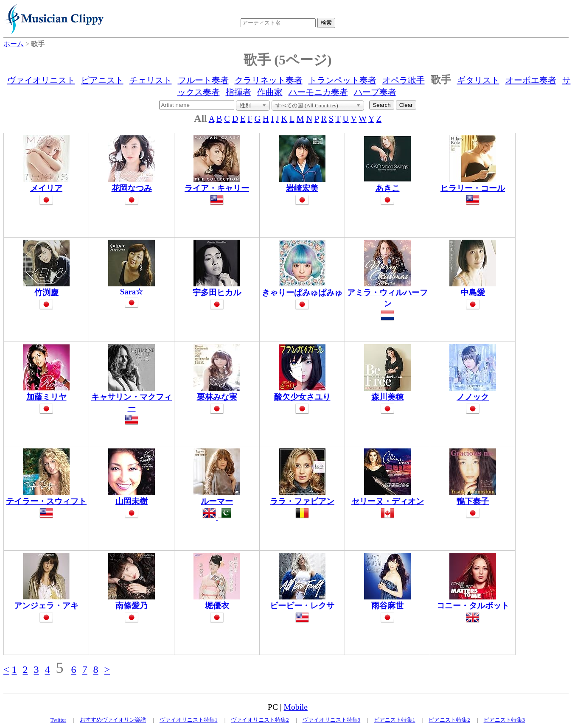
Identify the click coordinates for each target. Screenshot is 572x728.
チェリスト (151, 80)
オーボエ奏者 (531, 80)
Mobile (296, 707)
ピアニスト (102, 80)
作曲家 (270, 92)
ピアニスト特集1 (395, 720)
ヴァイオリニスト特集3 (332, 720)
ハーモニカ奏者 (318, 92)
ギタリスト (478, 80)
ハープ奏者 (375, 92)
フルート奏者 (203, 80)
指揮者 (238, 92)
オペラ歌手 (404, 80)
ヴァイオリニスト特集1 (189, 720)
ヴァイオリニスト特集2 (260, 720)
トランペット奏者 (342, 80)
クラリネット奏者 (269, 80)
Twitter (58, 720)
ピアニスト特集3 (505, 720)
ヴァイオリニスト (41, 80)
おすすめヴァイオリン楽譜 (113, 720)
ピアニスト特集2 (449, 720)
